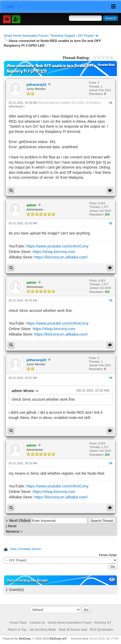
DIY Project (86, 36)
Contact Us (37, 623)
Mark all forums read (73, 630)
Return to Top (17, 630)
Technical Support (63, 36)
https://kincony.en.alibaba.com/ (61, 257)
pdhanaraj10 (36, 85)
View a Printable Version (25, 549)
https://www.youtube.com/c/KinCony (57, 246)
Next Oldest (20, 520)
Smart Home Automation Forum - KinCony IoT (79, 623)
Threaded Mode (106, 65)
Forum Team (18, 623)
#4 (111, 378)
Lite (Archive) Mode (43, 630)
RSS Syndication (101, 630)
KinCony (25, 639)
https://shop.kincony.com (54, 252)
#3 (111, 300)
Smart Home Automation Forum (26, 36)
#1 (111, 103)
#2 (111, 223)
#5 (111, 463)
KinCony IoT (58, 639)
